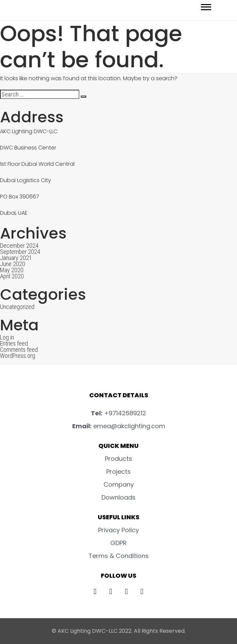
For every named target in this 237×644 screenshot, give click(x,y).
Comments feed (19, 350)
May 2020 (12, 270)
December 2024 (19, 246)
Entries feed (14, 343)
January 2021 (16, 258)
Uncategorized (17, 307)
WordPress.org (18, 356)
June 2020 (13, 264)
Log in (7, 337)
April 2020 (12, 276)
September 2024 (20, 252)
